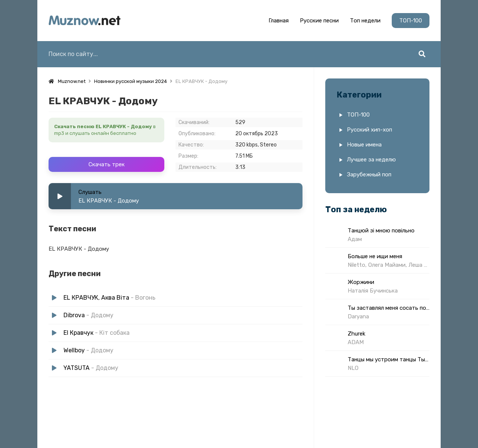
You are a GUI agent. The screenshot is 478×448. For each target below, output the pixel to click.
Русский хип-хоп (370, 130)
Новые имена (364, 145)
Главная (279, 21)
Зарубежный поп (369, 174)
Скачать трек (107, 164)
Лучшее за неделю (371, 160)
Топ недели (365, 21)
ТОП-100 (411, 21)
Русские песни (319, 21)
